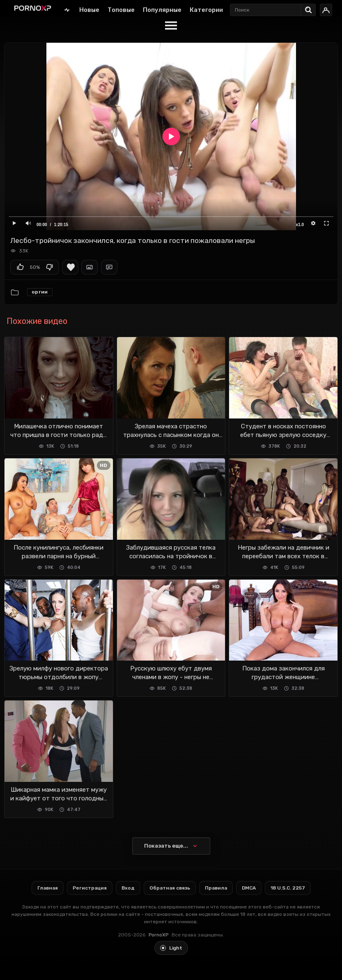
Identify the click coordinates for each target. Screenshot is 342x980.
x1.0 (300, 225)
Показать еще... (166, 846)
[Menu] (171, 26)
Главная (67, 10)
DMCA (249, 888)
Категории (206, 10)
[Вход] (326, 10)
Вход (128, 888)
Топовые (121, 10)
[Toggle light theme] (171, 948)
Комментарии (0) (109, 267)
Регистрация (90, 888)
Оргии (40, 292)
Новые (89, 10)
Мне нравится (20, 267)
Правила (216, 888)
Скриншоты (90, 267)
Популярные (162, 10)
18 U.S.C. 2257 (288, 888)
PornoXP (158, 935)
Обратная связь (170, 888)
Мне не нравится (49, 267)
